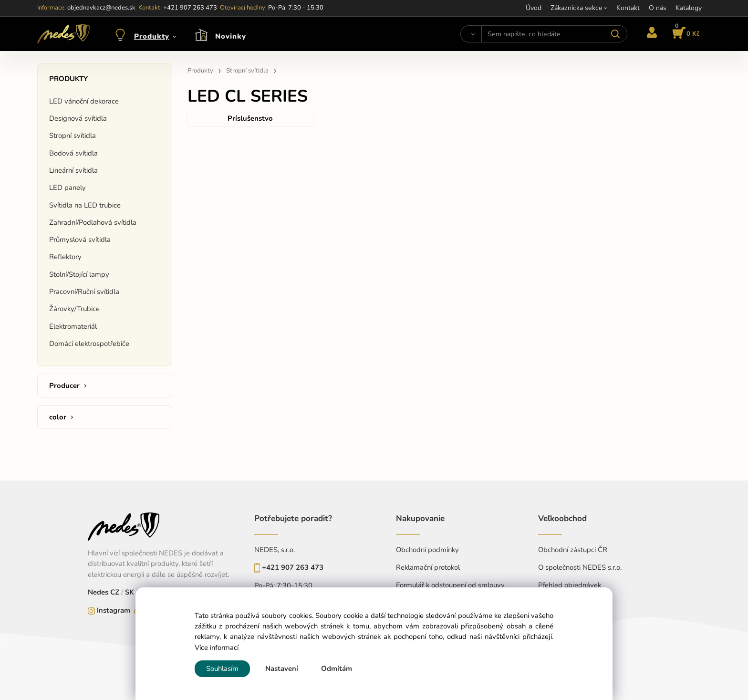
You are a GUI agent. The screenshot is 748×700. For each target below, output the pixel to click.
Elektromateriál (73, 326)
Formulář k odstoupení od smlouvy (450, 585)
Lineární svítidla (73, 170)
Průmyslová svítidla (80, 240)
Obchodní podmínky (427, 550)
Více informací (217, 648)
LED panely (68, 188)
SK (130, 592)
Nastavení (282, 669)
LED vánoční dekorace (84, 101)
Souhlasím (222, 669)
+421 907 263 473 (293, 567)
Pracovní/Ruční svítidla (84, 292)
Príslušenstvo (250, 118)
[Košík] (684, 34)
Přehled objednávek (570, 585)
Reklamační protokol (428, 567)
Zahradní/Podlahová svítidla (93, 222)
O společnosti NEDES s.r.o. (580, 567)
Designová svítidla (78, 118)
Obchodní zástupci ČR (573, 550)
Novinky (231, 36)
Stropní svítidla (73, 136)
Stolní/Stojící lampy (79, 274)
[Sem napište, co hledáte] (554, 34)
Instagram (114, 610)
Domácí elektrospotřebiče (89, 344)
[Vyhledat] (471, 34)
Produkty (152, 36)
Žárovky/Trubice (74, 309)
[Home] (63, 34)
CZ (116, 592)
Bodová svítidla (73, 153)
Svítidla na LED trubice (85, 205)
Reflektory (65, 257)
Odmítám (337, 669)
